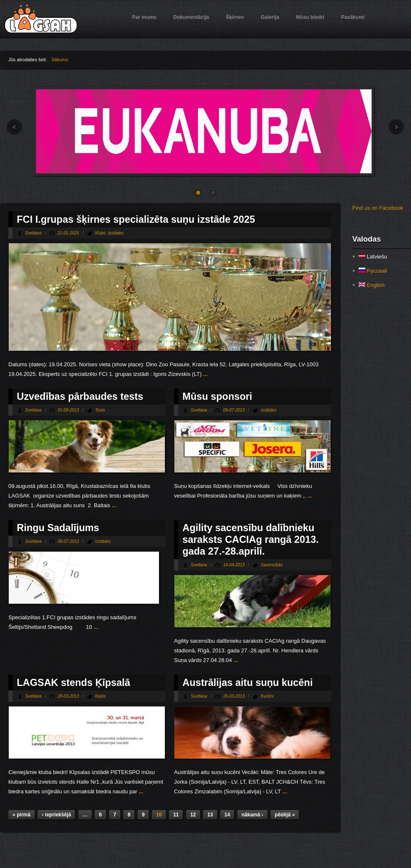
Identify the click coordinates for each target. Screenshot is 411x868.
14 (227, 815)
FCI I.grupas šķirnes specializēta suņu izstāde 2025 (136, 219)
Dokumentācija (191, 17)
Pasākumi (353, 17)
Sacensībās (272, 565)
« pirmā (22, 815)
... (205, 374)
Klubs (100, 233)
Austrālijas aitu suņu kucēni (248, 683)
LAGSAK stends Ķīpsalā (73, 683)
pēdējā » (285, 815)
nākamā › (252, 815)
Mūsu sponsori (217, 396)
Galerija (270, 17)
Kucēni (267, 696)
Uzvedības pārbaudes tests (80, 396)
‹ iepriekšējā (56, 815)
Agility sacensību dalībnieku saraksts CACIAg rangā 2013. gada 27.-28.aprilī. (251, 540)
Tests (100, 410)
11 (176, 815)
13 (210, 815)
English (372, 285)
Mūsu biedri (310, 17)
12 (193, 815)
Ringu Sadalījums (58, 528)
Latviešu (373, 257)
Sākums (60, 60)
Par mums (144, 17)
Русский (373, 271)
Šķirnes (235, 17)
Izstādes (116, 233)
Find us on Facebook (378, 208)
